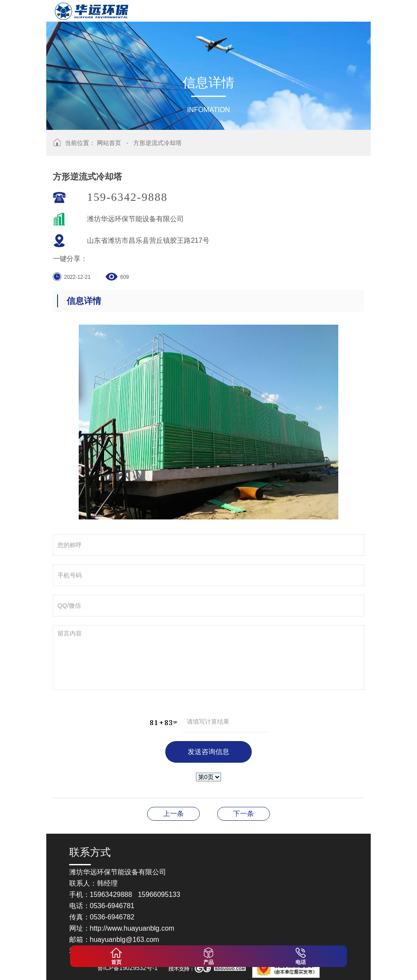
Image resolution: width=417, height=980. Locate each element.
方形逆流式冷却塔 (157, 143)
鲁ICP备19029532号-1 (128, 968)
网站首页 (109, 143)
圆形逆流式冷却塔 (244, 814)
